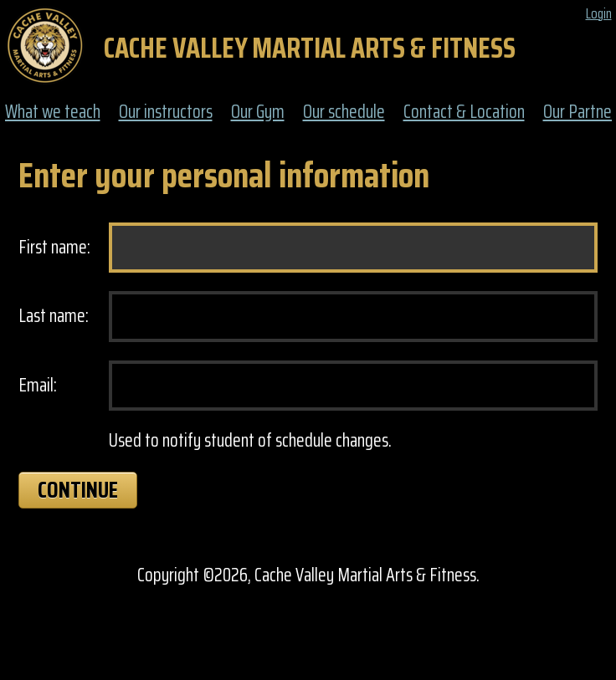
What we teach (53, 112)
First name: (54, 248)
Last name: (54, 317)
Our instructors (166, 112)
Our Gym (258, 112)
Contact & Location (464, 112)
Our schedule (344, 112)
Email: (38, 386)
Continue (78, 490)
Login (599, 14)
